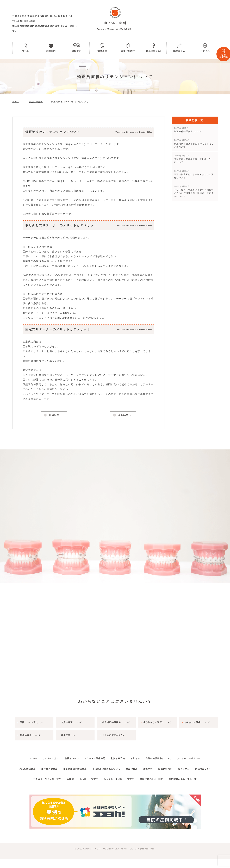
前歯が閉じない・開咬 (155, 788)
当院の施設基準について (164, 757)
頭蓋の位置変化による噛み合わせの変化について (194, 174)
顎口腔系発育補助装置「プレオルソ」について (194, 159)
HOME (26, 757)
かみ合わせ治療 (55, 767)
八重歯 (67, 788)
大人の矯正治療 (30, 767)
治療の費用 (143, 767)
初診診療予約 (119, 757)
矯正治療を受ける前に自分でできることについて (194, 144)
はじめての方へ (45, 757)
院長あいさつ (68, 757)
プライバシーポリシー (196, 757)
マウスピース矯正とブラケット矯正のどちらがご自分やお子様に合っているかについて (194, 191)
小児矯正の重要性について (116, 767)
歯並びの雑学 (128, 51)
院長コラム (179, 51)
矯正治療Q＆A (115, 778)
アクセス (205, 51)
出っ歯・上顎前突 (88, 788)
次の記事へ (124, 415)
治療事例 (102, 51)
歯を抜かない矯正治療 (82, 767)
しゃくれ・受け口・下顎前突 (120, 788)
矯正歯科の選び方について (188, 130)
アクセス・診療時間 (94, 757)
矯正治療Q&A (154, 51)
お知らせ (139, 757)
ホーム (25, 51)
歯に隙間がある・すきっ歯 (188, 788)
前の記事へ (55, 415)
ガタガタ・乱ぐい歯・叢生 (42, 788)
